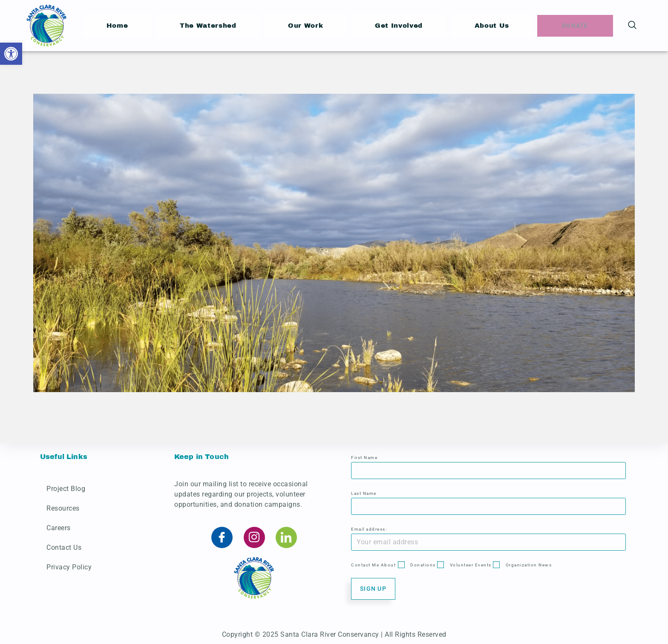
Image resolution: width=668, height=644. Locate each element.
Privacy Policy (69, 567)
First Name (364, 458)
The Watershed (208, 25)
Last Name (364, 493)
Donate (575, 26)
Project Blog (66, 489)
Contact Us (64, 547)
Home (117, 25)
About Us (491, 25)
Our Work (306, 25)
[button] (11, 54)
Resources (63, 508)
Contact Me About (373, 565)
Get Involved (399, 25)
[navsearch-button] (632, 26)
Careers (59, 528)
